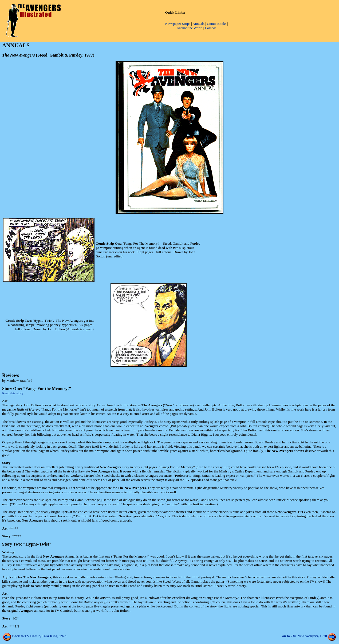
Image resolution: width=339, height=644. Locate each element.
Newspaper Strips (178, 24)
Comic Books (217, 24)
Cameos (211, 28)
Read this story (13, 393)
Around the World (190, 28)
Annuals (198, 24)
